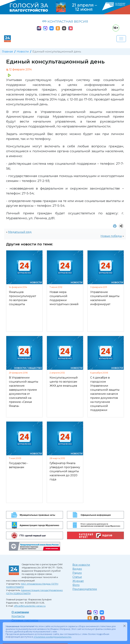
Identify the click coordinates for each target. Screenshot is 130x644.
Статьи (77, 577)
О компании (20, 612)
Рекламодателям (85, 589)
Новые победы (111, 236)
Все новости (81, 565)
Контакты (18, 616)
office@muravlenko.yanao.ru (30, 606)
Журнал (78, 581)
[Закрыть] (124, 626)
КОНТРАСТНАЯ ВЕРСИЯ (65, 21)
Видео (77, 569)
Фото (76, 585)
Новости (23, 52)
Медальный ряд (20, 232)
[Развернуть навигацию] (121, 39)
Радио (77, 573)
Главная (8, 52)
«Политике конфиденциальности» (52, 637)
